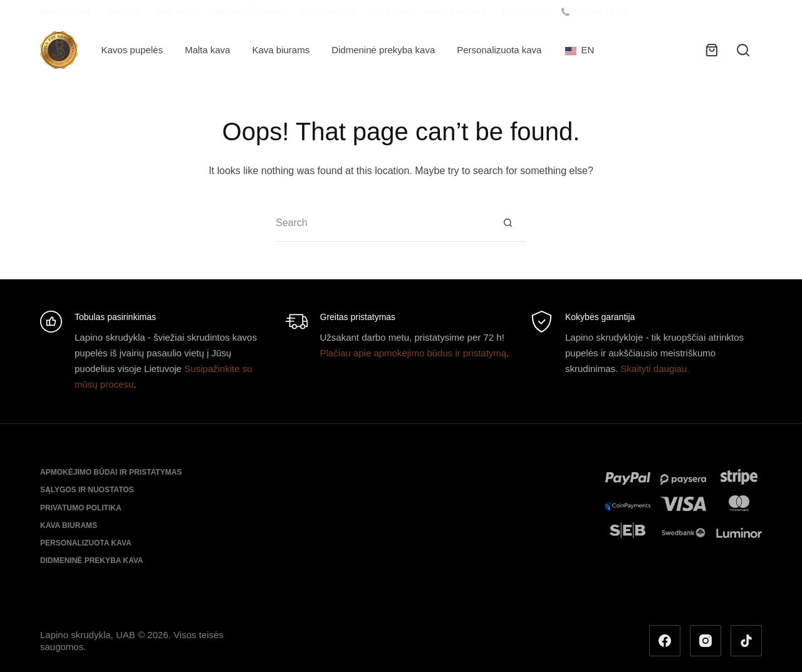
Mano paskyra (456, 12)
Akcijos (124, 12)
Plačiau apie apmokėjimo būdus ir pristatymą (414, 353)
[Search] (743, 50)
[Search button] (508, 223)
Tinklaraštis (328, 12)
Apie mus (175, 12)
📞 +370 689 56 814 (595, 12)
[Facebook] (665, 641)
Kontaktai (523, 12)
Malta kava (208, 50)
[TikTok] (746, 641)
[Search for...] (382, 223)
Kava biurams (281, 50)
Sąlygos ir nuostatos (87, 490)
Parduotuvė (66, 12)
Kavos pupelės (132, 50)
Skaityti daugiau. (655, 369)
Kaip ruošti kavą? (247, 12)
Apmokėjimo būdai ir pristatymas (111, 472)
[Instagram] (706, 641)
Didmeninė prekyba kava (383, 50)
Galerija (390, 12)
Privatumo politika (81, 508)
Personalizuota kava (499, 50)
